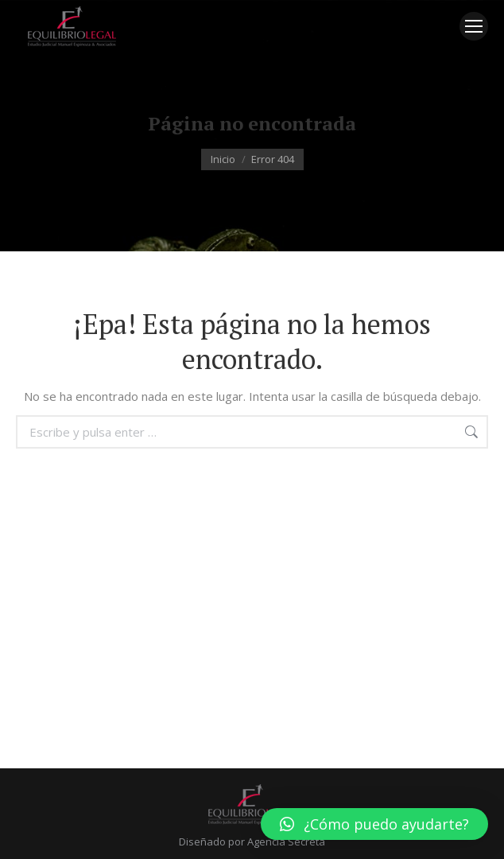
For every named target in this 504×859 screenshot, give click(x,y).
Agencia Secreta (286, 842)
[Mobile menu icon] (474, 26)
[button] (374, 824)
